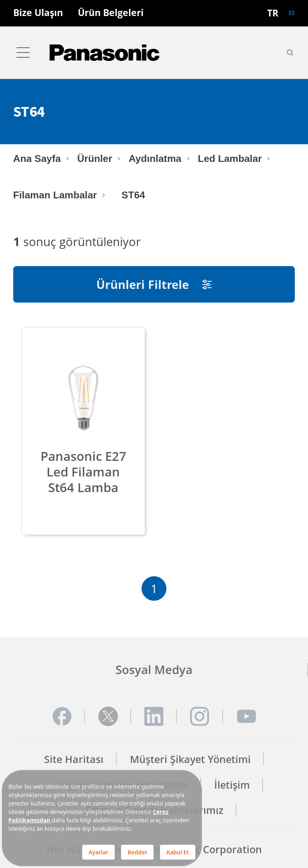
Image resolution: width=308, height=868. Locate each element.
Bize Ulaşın (38, 13)
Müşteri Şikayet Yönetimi (190, 759)
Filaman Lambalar (55, 195)
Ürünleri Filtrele (154, 284)
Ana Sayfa (37, 158)
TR (273, 13)
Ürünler (94, 158)
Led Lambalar (230, 158)
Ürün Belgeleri (111, 13)
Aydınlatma (155, 158)
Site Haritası (74, 759)
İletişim (232, 785)
